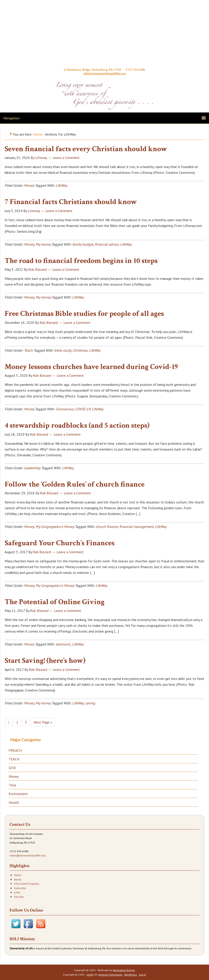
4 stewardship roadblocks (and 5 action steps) (77, 425)
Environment (18, 794)
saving (90, 703)
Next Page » (43, 722)
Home (18, 875)
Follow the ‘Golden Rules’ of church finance (75, 484)
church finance (107, 527)
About (18, 879)
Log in (143, 975)
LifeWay (61, 185)
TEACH (14, 759)
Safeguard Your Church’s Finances (60, 543)
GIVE (12, 768)
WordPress (131, 975)
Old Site (19, 897)
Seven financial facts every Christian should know (86, 149)
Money (29, 185)
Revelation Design (124, 970)
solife (90, 975)
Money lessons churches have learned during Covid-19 (91, 367)
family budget (83, 244)
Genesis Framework (110, 975)
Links (17, 892)
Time (12, 785)
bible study (63, 350)
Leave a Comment (66, 158)
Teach (28, 350)
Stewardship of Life (104, 35)
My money (43, 244)
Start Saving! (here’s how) (45, 661)
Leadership (32, 468)
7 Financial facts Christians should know (71, 202)
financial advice (107, 244)
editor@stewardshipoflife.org (105, 73)
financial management (136, 527)
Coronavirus (65, 409)
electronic (63, 644)
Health (14, 802)
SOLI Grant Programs (27, 884)
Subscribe (20, 888)
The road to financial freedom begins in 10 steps (81, 261)
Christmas (80, 350)
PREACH (15, 750)
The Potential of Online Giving (55, 602)
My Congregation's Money (55, 527)
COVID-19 (83, 409)
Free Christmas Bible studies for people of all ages (84, 314)
